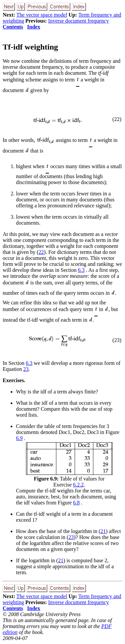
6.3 (81, 270)
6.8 (76, 503)
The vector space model (42, 15)
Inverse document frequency (79, 21)
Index (33, 27)
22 (41, 252)
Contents (13, 27)
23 (26, 369)
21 (103, 531)
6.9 (19, 438)
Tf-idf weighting (30, 47)
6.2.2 (78, 485)
